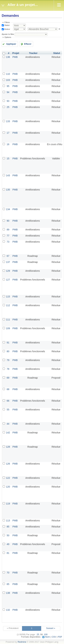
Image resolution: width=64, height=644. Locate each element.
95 (8, 86)
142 (8, 433)
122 (8, 478)
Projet (16, 53)
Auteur (7, 29)
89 (8, 230)
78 (8, 369)
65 (8, 584)
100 (46, 635)
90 (8, 221)
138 (8, 593)
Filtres (7, 22)
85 (8, 527)
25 (8, 107)
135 (8, 190)
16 (8, 144)
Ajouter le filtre (8, 34)
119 (8, 504)
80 (8, 351)
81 (8, 553)
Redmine (22, 642)
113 (8, 521)
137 (8, 262)
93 (8, 101)
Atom (47, 637)
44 (8, 424)
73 (8, 242)
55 (8, 410)
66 (8, 401)
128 (8, 447)
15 (8, 159)
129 (8, 271)
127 (8, 280)
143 (8, 175)
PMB (15, 57)
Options (8, 37)
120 (8, 487)
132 (8, 610)
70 (8, 573)
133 (8, 121)
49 (8, 544)
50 (8, 535)
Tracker (33, 53)
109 (8, 328)
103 (8, 80)
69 (8, 378)
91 (8, 343)
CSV (54, 637)
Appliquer (11, 44)
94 (8, 92)
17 (8, 133)
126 (8, 464)
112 (8, 305)
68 (8, 389)
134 (8, 209)
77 (8, 236)
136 (8, 57)
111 (8, 320)
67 (8, 256)
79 (8, 360)
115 (8, 297)
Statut (7, 25)
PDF (60, 637)
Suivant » (51, 628)
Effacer (28, 44)
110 (8, 74)
